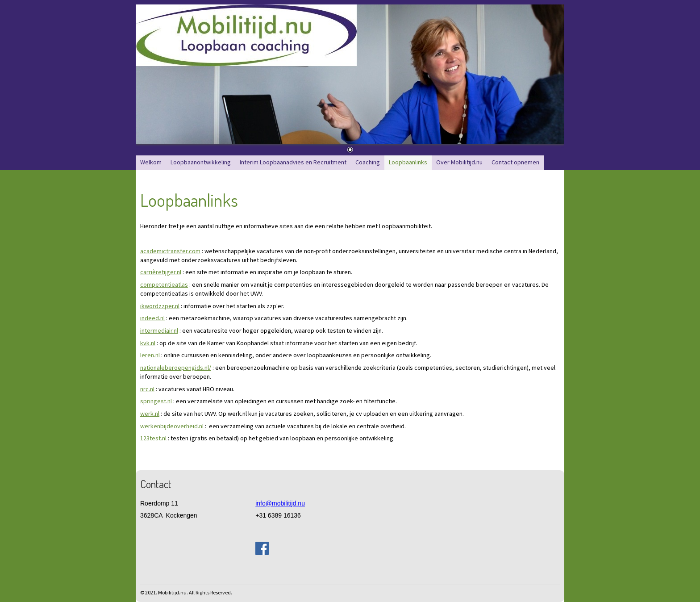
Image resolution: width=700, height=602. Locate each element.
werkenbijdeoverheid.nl (172, 426)
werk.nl (150, 414)
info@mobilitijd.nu (280, 503)
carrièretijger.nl (161, 272)
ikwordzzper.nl (160, 306)
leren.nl (151, 355)
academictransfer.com (170, 251)
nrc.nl (147, 389)
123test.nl (153, 438)
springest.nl (156, 401)
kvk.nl (148, 343)
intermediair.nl (159, 330)
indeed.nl (152, 318)
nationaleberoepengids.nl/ (176, 368)
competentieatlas (164, 284)
